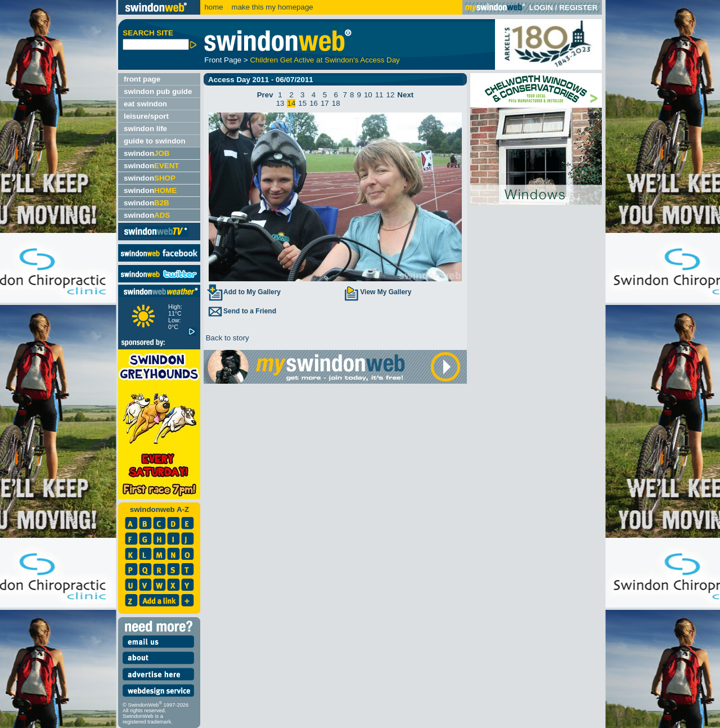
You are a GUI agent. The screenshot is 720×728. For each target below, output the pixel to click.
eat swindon (145, 104)
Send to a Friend (241, 311)
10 (368, 95)
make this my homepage (271, 7)
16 (314, 103)
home (213, 7)
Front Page (223, 60)
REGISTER (578, 8)
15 (302, 103)
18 (336, 103)
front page (142, 79)
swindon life (145, 129)
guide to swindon (155, 141)
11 (379, 95)
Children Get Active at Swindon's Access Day (325, 60)
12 (391, 95)
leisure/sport (146, 116)
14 (291, 103)
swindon (147, 153)
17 (325, 103)
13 (280, 103)
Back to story (226, 338)
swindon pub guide (158, 91)
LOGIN (541, 8)
